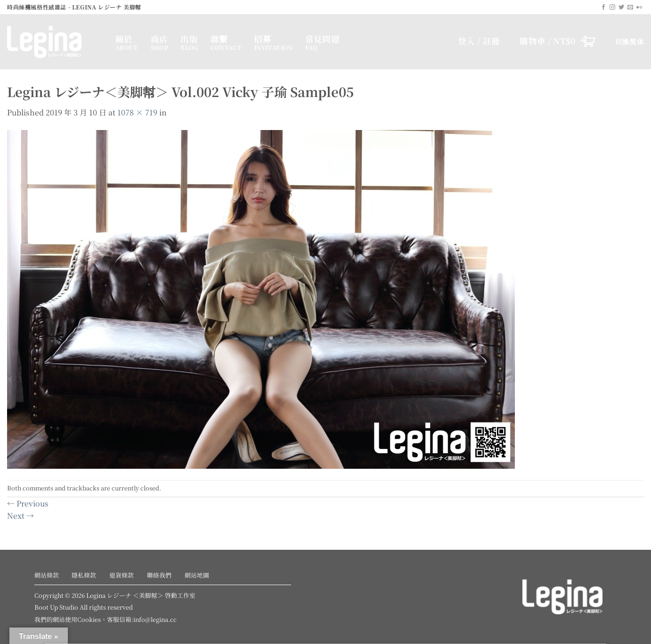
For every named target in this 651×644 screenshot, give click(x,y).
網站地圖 (197, 575)
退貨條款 (122, 575)
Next (20, 516)
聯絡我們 (159, 575)
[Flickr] (639, 8)
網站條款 (47, 575)
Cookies (89, 619)
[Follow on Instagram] (612, 8)
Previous (28, 503)
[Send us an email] (630, 8)
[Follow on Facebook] (603, 8)
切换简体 (630, 41)
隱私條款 (84, 575)
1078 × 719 (137, 112)
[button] (557, 41)
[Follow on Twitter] (621, 8)
